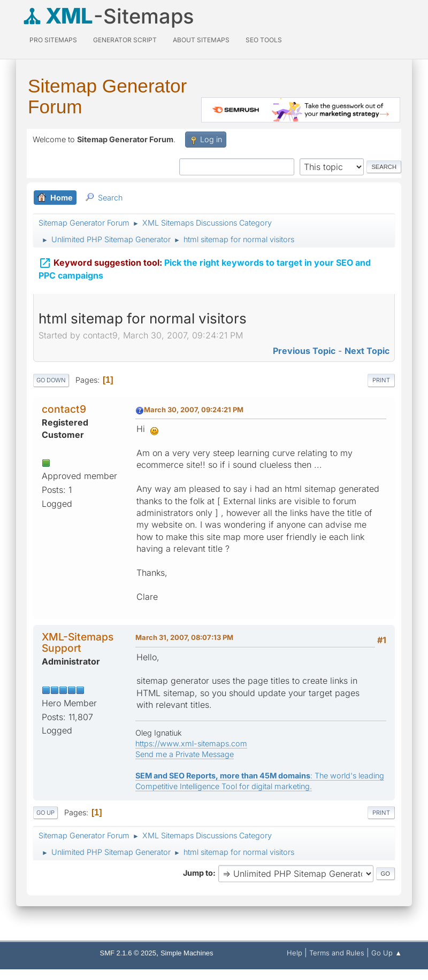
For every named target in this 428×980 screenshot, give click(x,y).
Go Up (45, 813)
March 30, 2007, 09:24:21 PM (194, 410)
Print (381, 380)
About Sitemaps (201, 40)
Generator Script (125, 40)
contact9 (64, 409)
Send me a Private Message (185, 754)
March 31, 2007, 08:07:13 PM (184, 637)
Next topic (367, 351)
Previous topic (304, 351)
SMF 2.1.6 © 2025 (128, 953)
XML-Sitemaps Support (78, 642)
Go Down (51, 380)
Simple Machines (187, 953)
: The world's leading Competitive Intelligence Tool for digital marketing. (260, 781)
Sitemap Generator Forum (107, 96)
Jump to (198, 873)
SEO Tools (264, 40)
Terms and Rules (337, 953)
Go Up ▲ (387, 953)
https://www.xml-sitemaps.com (191, 743)
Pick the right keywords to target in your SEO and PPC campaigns (205, 268)
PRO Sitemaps (53, 40)
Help (295, 953)
